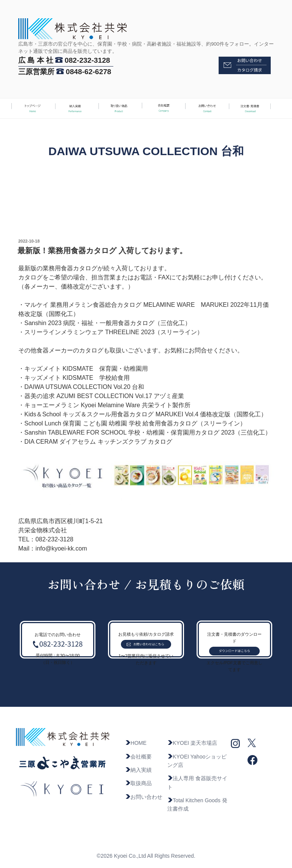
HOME (136, 743)
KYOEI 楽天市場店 (192, 743)
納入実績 (138, 770)
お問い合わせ (144, 797)
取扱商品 (138, 783)
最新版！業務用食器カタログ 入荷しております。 (102, 251)
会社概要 (138, 757)
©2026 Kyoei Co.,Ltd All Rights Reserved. (146, 856)
